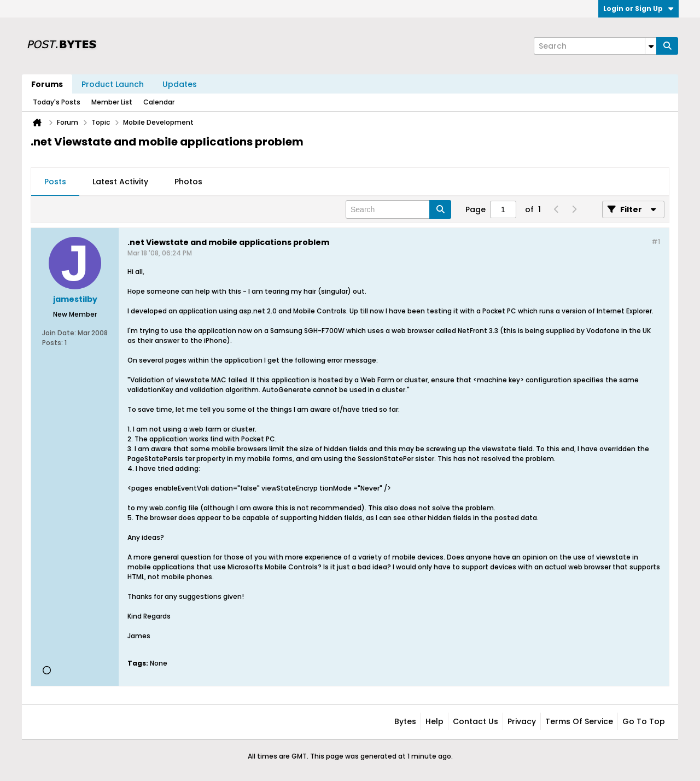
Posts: (52, 343)
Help (434, 721)
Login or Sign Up (638, 8)
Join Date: (59, 333)
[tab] (55, 182)
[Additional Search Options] (651, 46)
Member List (112, 102)
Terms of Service (579, 721)
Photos (188, 182)
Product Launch (113, 84)
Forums (47, 84)
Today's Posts (57, 102)
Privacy (522, 721)
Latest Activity (120, 182)
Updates (180, 84)
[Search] (595, 46)
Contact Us (476, 721)
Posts (55, 182)
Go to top (644, 721)
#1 (656, 241)
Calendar (159, 102)
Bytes (405, 721)
